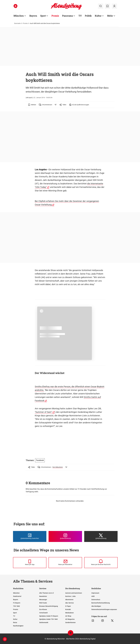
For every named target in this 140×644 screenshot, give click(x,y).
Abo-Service (70, 603)
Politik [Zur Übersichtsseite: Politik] (88, 16)
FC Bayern (17, 603)
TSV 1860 (16, 606)
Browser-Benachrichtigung (49, 606)
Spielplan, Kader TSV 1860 (48, 619)
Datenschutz (96, 600)
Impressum (95, 593)
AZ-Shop (68, 616)
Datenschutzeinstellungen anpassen (104, 609)
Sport (15, 613)
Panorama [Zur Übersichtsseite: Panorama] (67, 16)
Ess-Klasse (43, 609)
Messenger (43, 600)
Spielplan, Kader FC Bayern (49, 616)
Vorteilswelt (43, 613)
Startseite (17, 23)
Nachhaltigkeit (18, 626)
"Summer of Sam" (43, 412)
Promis (25, 23)
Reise (15, 622)
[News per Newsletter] (65, 563)
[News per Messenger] (30, 563)
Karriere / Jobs (70, 596)
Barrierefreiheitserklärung (101, 603)
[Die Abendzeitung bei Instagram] (65, 536)
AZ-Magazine (70, 619)
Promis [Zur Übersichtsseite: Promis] (55, 16)
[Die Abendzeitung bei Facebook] (30, 536)
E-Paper (68, 606)
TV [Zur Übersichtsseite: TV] (80, 16)
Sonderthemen (70, 622)
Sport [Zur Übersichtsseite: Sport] (43, 16)
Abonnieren (69, 600)
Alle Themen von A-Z (46, 593)
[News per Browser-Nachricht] (101, 563)
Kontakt (68, 609)
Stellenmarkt (44, 622)
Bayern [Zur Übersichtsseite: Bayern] (33, 16)
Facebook (40, 460)
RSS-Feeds (43, 603)
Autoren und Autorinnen (74, 593)
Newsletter (43, 596)
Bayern (16, 600)
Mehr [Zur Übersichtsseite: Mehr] (110, 16)
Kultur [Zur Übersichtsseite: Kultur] (98, 16)
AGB (93, 596)
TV (14, 616)
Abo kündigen (96, 606)
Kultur (15, 619)
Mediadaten (70, 613)
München (16, 593)
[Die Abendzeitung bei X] (101, 536)
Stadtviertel (17, 596)
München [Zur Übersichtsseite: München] (19, 16)
